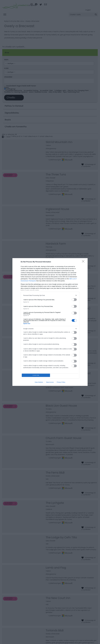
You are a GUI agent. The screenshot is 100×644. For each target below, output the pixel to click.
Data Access (50, 382)
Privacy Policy (61, 382)
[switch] (74, 300)
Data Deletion (39, 382)
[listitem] (50, 295)
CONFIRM (36, 375)
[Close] (84, 262)
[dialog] (50, 322)
